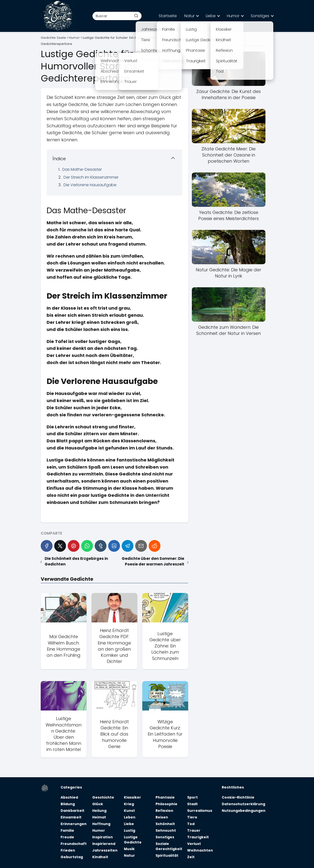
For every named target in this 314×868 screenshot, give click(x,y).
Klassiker (132, 797)
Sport (192, 797)
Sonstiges (260, 16)
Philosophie (166, 804)
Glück (98, 804)
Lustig (130, 830)
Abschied (69, 797)
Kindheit (100, 857)
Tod (191, 824)
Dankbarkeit (72, 811)
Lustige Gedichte (133, 840)
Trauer (194, 830)
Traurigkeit (198, 837)
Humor (233, 16)
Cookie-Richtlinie (238, 797)
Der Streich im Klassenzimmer (91, 177)
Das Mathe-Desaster (82, 169)
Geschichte (103, 797)
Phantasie (165, 797)
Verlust (194, 844)
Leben (130, 817)
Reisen (162, 817)
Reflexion (164, 811)
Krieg (129, 804)
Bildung (68, 804)
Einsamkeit (71, 817)
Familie (67, 830)
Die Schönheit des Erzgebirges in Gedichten (76, 561)
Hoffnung (101, 824)
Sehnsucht (166, 830)
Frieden (68, 850)
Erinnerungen (74, 824)
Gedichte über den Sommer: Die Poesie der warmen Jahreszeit (153, 561)
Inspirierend (104, 844)
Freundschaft (74, 844)
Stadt (192, 804)
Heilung (99, 811)
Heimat (99, 817)
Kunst (129, 811)
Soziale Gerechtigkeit (169, 846)
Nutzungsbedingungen (244, 811)
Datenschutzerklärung (243, 804)
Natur (189, 16)
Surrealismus (200, 811)
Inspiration (103, 837)
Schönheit (165, 824)
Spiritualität (167, 855)
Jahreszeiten (105, 850)
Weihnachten (200, 850)
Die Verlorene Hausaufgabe (90, 185)
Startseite (168, 16)
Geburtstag (72, 857)
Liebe (211, 16)
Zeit (191, 857)
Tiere (192, 817)
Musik (129, 849)
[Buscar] (136, 16)
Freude (67, 837)
